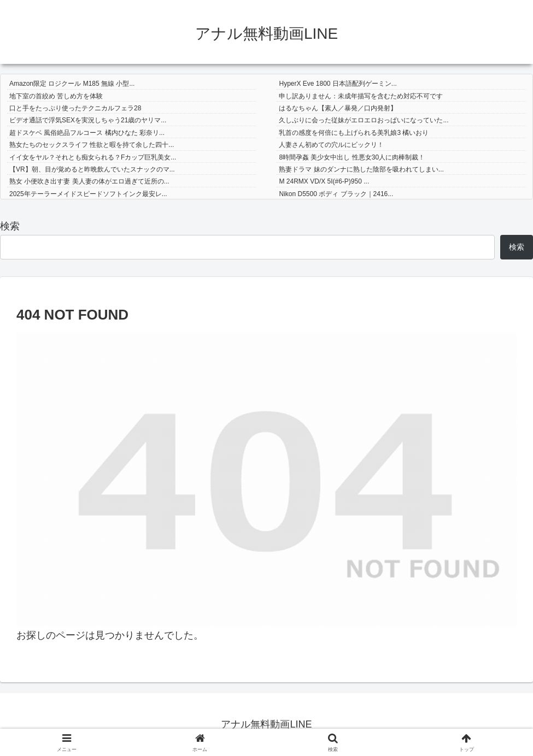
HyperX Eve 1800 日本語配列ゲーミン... (338, 84)
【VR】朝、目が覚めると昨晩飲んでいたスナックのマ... (92, 169)
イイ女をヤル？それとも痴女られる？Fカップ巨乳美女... (93, 157)
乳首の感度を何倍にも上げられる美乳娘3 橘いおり (354, 133)
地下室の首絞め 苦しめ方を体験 (56, 96)
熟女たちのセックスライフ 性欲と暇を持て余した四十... (92, 145)
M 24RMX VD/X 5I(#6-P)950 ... (324, 181)
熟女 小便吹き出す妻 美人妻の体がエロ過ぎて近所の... (89, 181)
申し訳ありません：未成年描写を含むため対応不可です (361, 96)
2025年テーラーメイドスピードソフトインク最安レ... (88, 194)
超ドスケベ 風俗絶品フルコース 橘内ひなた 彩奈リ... (87, 133)
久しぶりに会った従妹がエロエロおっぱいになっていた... (364, 120)
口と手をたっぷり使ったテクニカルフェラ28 (75, 108)
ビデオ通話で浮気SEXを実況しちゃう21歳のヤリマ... (88, 120)
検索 (10, 226)
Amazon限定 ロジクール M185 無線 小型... (72, 84)
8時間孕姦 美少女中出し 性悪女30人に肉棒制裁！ (352, 157)
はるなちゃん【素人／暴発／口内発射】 (338, 108)
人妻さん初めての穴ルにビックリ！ (331, 145)
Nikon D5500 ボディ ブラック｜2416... (336, 194)
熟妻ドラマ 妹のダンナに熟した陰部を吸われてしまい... (361, 169)
